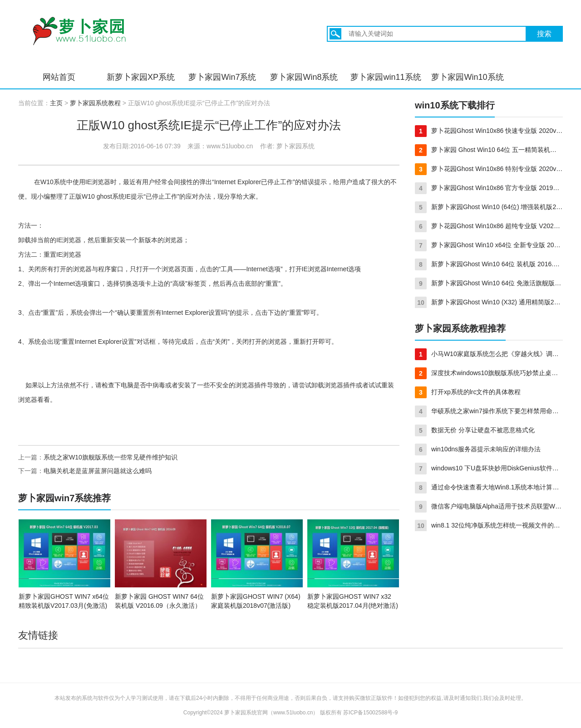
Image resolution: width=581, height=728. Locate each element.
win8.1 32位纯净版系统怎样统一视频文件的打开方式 (489, 526)
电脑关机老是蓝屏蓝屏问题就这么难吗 (98, 471)
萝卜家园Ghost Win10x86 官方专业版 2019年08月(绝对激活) (489, 188)
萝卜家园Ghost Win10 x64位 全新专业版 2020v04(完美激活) (489, 245)
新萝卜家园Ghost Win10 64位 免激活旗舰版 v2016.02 (489, 283)
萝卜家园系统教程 (95, 103)
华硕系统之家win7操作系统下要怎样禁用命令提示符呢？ (489, 411)
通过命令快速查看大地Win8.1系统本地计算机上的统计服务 (489, 488)
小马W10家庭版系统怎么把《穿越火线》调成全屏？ (489, 354)
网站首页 (59, 77)
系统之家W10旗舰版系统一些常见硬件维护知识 (111, 457)
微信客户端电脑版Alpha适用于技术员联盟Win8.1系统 (489, 507)
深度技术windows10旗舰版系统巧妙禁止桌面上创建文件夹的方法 (489, 373)
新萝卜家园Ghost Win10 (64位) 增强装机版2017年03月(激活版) (489, 207)
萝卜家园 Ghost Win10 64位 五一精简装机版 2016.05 (489, 150)
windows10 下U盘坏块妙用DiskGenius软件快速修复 (489, 469)
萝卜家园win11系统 (386, 77)
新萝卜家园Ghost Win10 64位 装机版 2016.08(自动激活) (489, 264)
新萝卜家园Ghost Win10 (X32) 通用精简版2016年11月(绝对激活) (489, 303)
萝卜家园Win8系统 (304, 77)
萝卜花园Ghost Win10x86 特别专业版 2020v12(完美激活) (489, 169)
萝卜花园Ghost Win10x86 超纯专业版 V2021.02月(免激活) (489, 226)
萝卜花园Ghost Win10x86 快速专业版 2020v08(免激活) (489, 131)
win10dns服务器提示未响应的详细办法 (478, 450)
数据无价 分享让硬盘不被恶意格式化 (475, 430)
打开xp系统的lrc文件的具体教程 (468, 392)
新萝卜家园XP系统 (141, 77)
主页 (56, 103)
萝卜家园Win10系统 (467, 77)
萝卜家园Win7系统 (222, 77)
